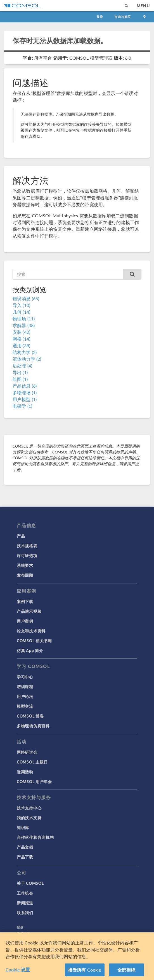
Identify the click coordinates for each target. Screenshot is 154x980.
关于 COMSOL (30, 883)
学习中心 (25, 677)
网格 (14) (21, 339)
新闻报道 (25, 903)
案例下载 (25, 601)
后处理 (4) (22, 366)
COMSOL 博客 (30, 716)
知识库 (23, 827)
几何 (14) (21, 312)
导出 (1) (20, 372)
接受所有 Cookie (85, 972)
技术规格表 (27, 546)
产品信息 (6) (25, 386)
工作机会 (25, 893)
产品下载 (25, 857)
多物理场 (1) (25, 393)
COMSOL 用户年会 (34, 781)
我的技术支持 (29, 818)
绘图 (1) (20, 379)
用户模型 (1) (25, 399)
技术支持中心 (29, 808)
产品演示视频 (29, 611)
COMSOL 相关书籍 (34, 641)
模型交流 (25, 706)
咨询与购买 (123, 17)
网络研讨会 (27, 752)
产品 (21, 536)
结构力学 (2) (25, 352)
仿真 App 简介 (30, 650)
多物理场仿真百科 (33, 726)
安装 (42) (21, 332)
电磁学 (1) (22, 406)
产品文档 (25, 847)
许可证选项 (27, 555)
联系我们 (25, 913)
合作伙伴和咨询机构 (35, 837)
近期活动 (25, 772)
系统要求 (25, 565)
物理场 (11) (24, 319)
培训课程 (25, 686)
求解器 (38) (24, 325)
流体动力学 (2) (27, 359)
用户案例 (25, 621)
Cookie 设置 (18, 971)
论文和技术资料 (31, 631)
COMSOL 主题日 (32, 762)
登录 (100, 17)
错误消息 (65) (26, 298)
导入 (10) (21, 305)
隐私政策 (23, 933)
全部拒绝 (126, 972)
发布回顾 (25, 575)
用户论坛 (25, 696)
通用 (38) (21, 345)
